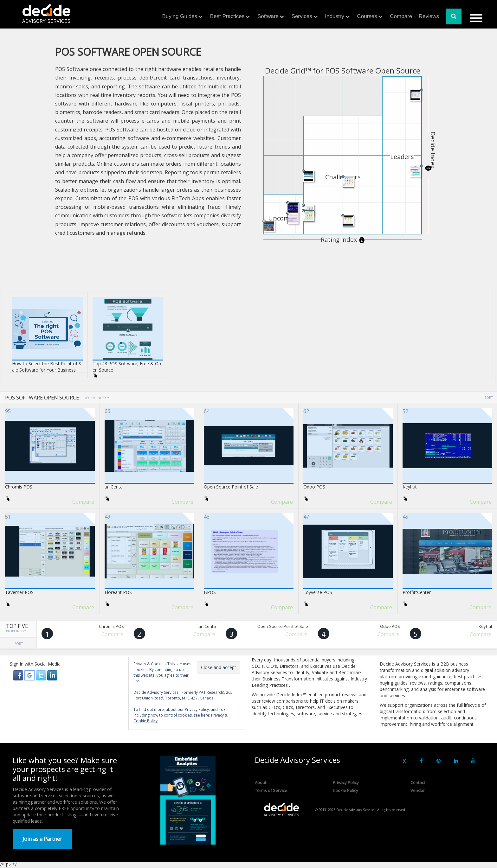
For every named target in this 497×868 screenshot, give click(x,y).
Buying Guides (180, 16)
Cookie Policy (345, 790)
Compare (401, 16)
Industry (334, 16)
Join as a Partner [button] (42, 839)
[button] (19, 675)
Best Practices (227, 16)
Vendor (418, 790)
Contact (418, 782)
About (261, 782)
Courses (367, 16)
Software (268, 16)
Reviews (429, 16)
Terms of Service (271, 790)
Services (302, 16)
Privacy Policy (346, 782)
